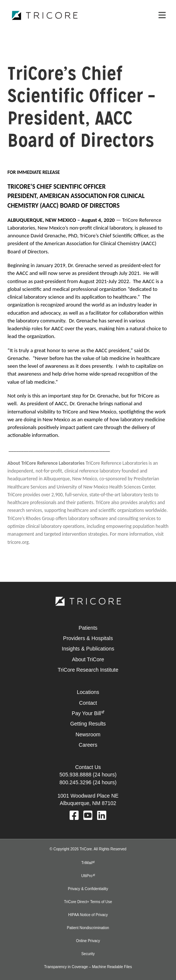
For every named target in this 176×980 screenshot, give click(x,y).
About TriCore (88, 659)
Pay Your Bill (87, 713)
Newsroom (88, 734)
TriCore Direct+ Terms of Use (88, 902)
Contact (88, 703)
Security (88, 954)
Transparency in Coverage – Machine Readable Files (88, 967)
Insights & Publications (88, 649)
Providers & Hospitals (88, 638)
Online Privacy (88, 941)
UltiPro (87, 876)
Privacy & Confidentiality (88, 889)
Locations (88, 692)
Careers (88, 745)
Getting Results (88, 724)
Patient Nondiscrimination (88, 928)
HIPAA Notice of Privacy (88, 915)
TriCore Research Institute (88, 670)
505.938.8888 (76, 775)
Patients (88, 628)
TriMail (87, 863)
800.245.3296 (76, 782)
